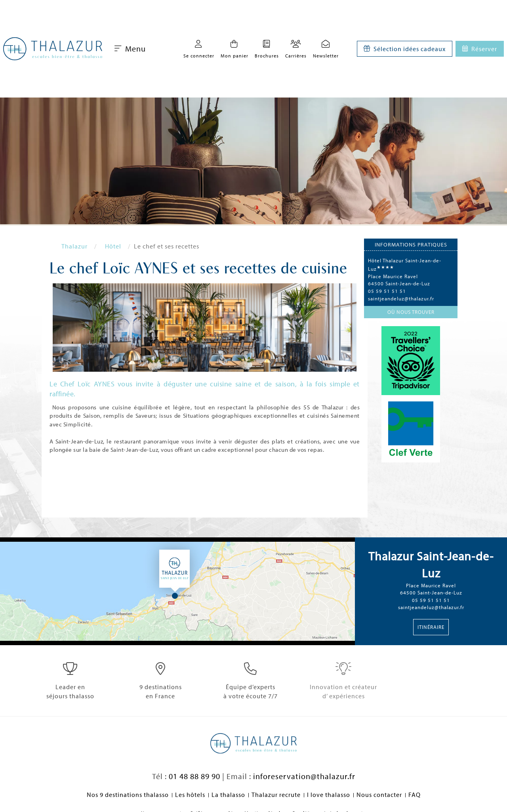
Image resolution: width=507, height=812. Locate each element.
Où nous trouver (411, 312)
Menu (130, 49)
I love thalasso (329, 795)
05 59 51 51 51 (387, 291)
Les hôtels (190, 795)
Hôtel (113, 246)
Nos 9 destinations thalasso (128, 795)
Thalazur (74, 246)
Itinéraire (431, 627)
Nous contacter (379, 795)
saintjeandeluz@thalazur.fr (401, 298)
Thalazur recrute (276, 795)
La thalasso (228, 795)
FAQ (415, 795)
